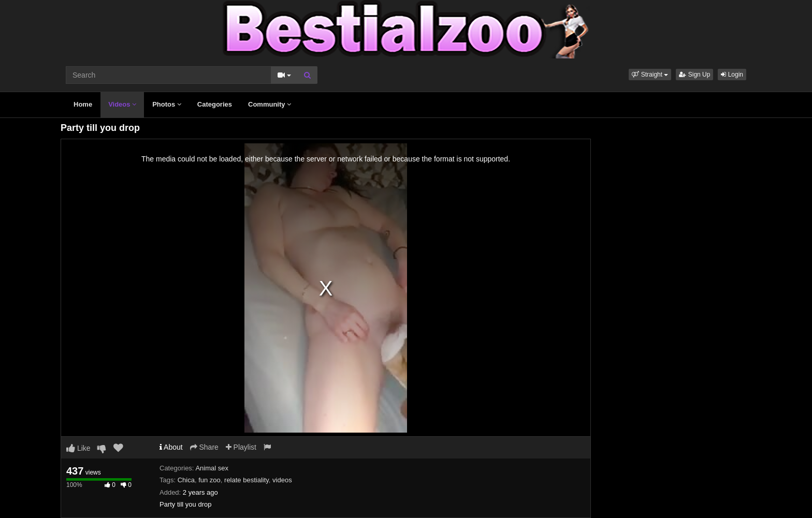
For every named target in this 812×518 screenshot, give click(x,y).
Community (270, 104)
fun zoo (209, 480)
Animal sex (212, 468)
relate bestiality (247, 480)
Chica (186, 480)
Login (732, 75)
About (171, 447)
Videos (122, 104)
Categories (215, 104)
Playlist (241, 447)
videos (282, 480)
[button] (650, 75)
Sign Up (694, 75)
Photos (167, 104)
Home (83, 104)
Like (78, 448)
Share (204, 447)
